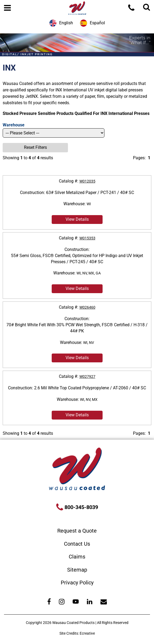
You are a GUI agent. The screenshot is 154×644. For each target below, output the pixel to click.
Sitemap (77, 570)
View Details (77, 219)
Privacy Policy (77, 583)
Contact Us (77, 544)
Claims (77, 557)
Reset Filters (35, 147)
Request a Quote (77, 531)
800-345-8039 (81, 507)
